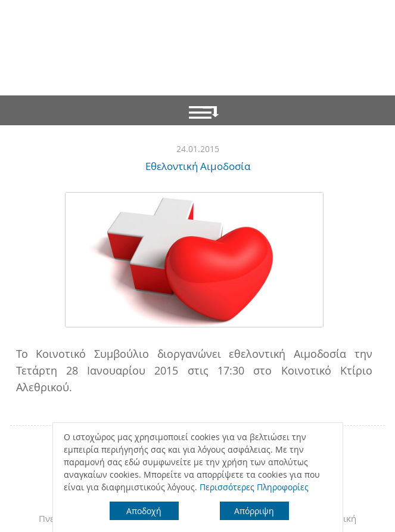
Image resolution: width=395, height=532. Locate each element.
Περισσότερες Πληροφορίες (254, 487)
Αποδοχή (144, 511)
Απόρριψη (254, 511)
